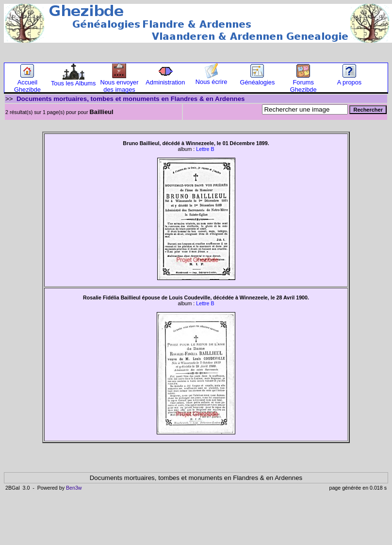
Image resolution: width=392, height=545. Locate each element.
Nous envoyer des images (120, 83)
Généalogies (257, 79)
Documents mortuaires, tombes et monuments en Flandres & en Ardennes (131, 99)
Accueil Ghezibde (27, 83)
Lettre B (205, 149)
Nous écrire (211, 79)
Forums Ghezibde (303, 83)
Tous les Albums (73, 80)
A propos (350, 79)
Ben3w (74, 488)
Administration (165, 79)
